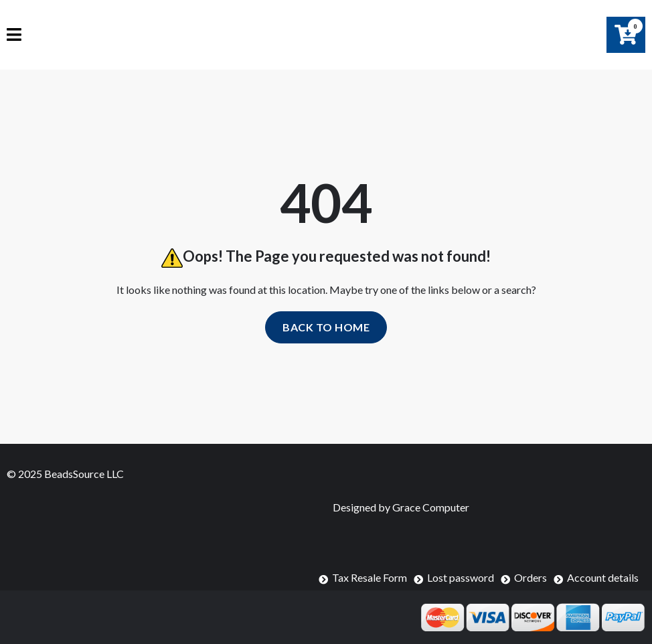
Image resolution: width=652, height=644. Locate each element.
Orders (531, 577)
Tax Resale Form (370, 577)
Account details (603, 577)
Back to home (326, 327)
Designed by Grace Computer (401, 507)
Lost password (461, 577)
